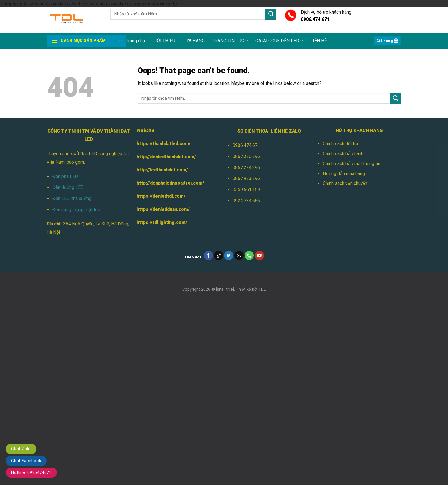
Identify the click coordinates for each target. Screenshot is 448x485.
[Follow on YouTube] (260, 255)
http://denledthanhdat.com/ (166, 157)
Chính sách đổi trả (341, 144)
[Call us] (249, 255)
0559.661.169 (246, 190)
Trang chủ (136, 41)
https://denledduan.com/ (163, 209)
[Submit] (271, 14)
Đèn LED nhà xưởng (72, 198)
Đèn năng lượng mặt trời (76, 210)
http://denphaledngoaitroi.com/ (170, 183)
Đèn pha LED (65, 176)
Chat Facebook (26, 461)
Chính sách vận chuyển (345, 183)
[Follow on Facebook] (208, 255)
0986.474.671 (246, 145)
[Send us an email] (239, 255)
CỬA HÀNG (194, 41)
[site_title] (225, 289)
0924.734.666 (246, 201)
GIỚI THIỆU (164, 41)
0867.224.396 (246, 168)
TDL (262, 289)
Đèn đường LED (68, 187)
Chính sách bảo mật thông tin (352, 164)
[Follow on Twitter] (229, 255)
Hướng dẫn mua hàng (344, 174)
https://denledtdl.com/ (161, 196)
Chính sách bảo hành (343, 154)
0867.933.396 (246, 178)
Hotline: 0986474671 (31, 472)
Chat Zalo (21, 449)
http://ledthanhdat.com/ (162, 170)
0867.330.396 (246, 156)
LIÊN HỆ (319, 41)
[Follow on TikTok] (219, 255)
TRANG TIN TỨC (230, 41)
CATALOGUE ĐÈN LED (279, 41)
